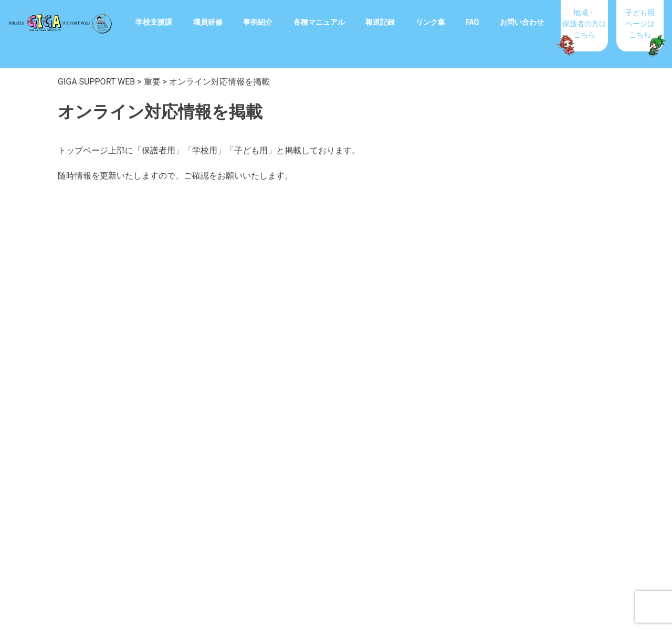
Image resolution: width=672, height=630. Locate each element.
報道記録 (380, 22)
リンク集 (430, 22)
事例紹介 (258, 22)
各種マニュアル (319, 22)
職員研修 (208, 22)
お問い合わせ (522, 22)
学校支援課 (154, 22)
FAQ (472, 22)
